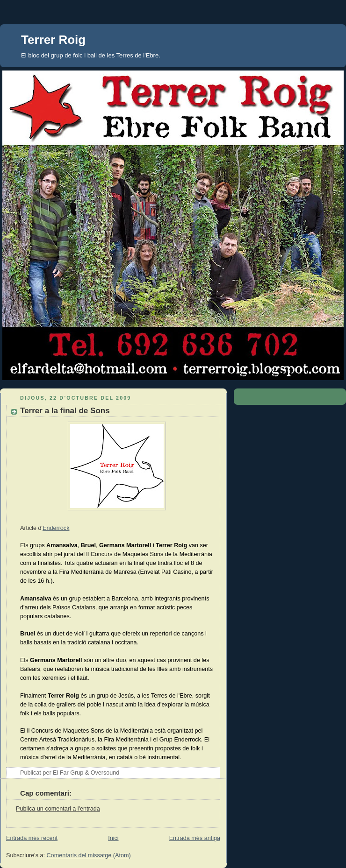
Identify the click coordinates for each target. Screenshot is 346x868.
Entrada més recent (32, 838)
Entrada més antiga (195, 838)
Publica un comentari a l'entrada (58, 809)
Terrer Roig (53, 40)
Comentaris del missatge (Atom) (89, 855)
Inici (113, 838)
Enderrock (56, 528)
